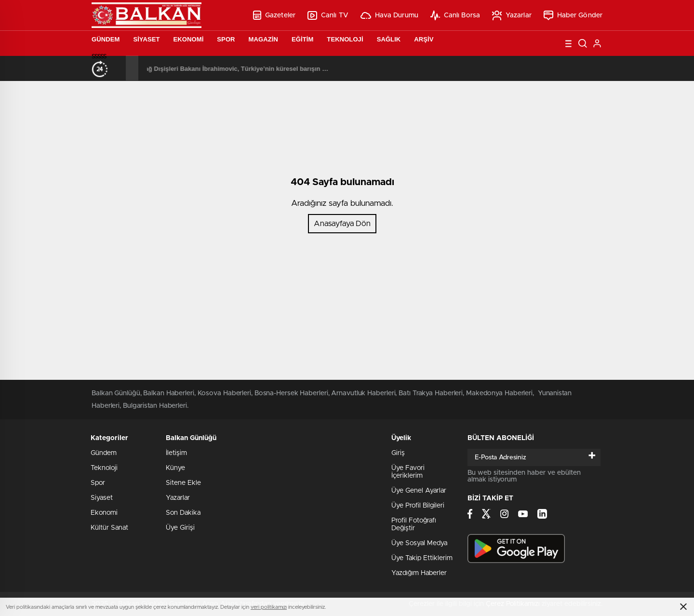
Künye (175, 468)
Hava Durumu (389, 15)
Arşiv (424, 39)
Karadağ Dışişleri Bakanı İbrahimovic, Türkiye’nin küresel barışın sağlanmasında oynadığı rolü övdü (275, 69)
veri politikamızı (269, 607)
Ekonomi (189, 39)
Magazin (263, 39)
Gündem (106, 39)
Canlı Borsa (455, 15)
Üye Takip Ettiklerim (422, 558)
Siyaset (146, 39)
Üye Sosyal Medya (419, 543)
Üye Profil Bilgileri (418, 506)
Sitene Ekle (183, 483)
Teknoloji (345, 39)
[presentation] (120, 68)
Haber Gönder (573, 15)
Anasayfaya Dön (342, 224)
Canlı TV (328, 15)
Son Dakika (183, 513)
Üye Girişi (180, 528)
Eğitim (302, 39)
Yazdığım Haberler (419, 573)
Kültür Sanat (109, 528)
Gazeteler (274, 15)
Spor (226, 39)
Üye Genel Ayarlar (419, 491)
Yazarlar (512, 15)
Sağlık (389, 39)
